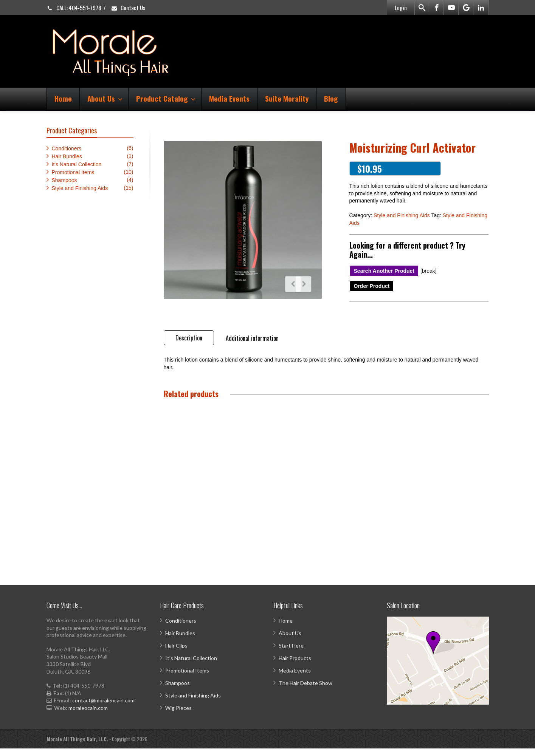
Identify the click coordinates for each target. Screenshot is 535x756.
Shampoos (64, 180)
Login (401, 8)
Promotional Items (73, 172)
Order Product (372, 286)
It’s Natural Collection (191, 666)
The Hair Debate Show (305, 690)
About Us (105, 98)
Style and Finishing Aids (402, 215)
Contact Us (128, 8)
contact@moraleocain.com (103, 708)
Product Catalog (166, 98)
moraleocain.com (88, 715)
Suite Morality (287, 98)
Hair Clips (176, 653)
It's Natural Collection (77, 164)
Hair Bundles (67, 156)
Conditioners (67, 148)
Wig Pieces (178, 715)
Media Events (229, 98)
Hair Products (295, 666)
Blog (331, 98)
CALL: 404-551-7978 (74, 8)
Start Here (291, 653)
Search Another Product (384, 271)
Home (63, 98)
